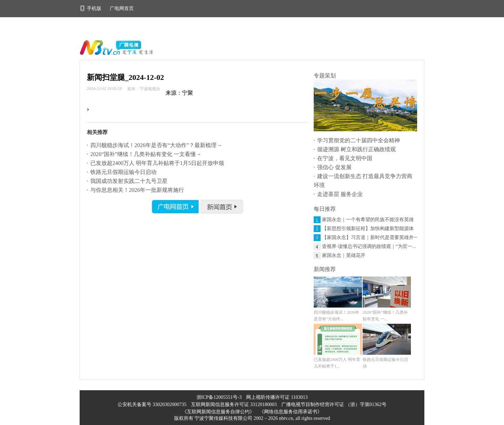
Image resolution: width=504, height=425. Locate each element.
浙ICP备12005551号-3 (219, 397)
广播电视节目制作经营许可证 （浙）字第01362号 (334, 405)
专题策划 (325, 76)
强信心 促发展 (334, 167)
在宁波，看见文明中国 (345, 158)
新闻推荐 (325, 269)
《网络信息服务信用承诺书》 (291, 412)
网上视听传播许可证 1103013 (277, 397)
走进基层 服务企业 (340, 194)
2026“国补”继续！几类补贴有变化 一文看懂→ (146, 154)
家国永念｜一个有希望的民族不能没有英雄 (368, 220)
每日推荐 (325, 209)
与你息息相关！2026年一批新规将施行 (137, 190)
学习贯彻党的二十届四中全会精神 (359, 140)
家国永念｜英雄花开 (344, 255)
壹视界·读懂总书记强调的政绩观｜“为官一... (369, 246)
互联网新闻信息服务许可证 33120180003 (234, 405)
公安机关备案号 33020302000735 (153, 405)
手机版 (91, 8)
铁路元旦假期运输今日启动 (123, 172)
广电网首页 (122, 8)
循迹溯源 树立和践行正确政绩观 (356, 149)
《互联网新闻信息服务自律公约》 (218, 412)
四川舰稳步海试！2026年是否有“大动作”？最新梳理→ (156, 145)
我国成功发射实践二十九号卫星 (129, 181)
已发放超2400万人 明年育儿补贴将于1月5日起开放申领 (157, 163)
